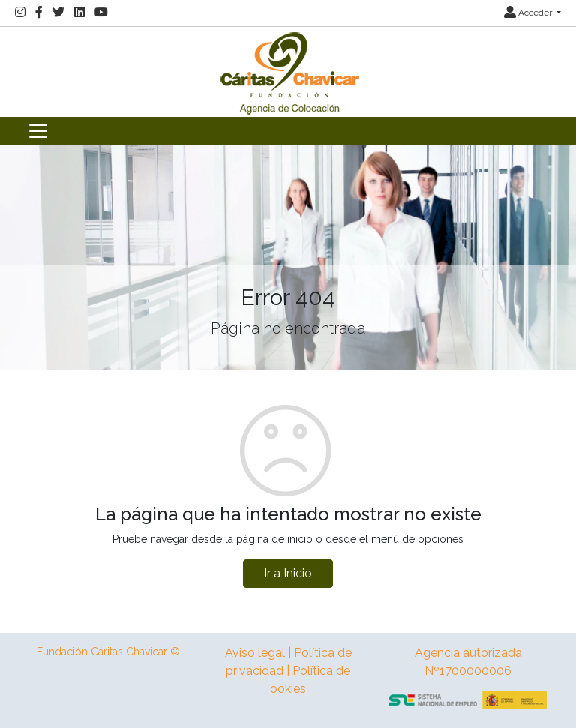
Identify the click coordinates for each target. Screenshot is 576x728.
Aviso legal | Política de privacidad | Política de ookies (288, 671)
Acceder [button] (529, 13)
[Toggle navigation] (38, 131)
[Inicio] (288, 71)
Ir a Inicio (288, 573)
